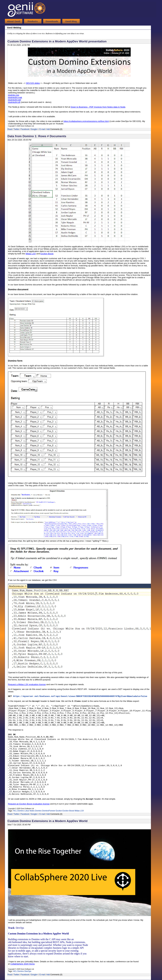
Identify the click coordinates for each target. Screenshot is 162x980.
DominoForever (49, 811)
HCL (15, 971)
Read (10, 129)
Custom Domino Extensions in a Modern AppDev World (48, 821)
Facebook (25, 129)
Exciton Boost (68, 811)
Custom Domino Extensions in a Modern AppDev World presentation (57, 41)
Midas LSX (79, 811)
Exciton (59, 811)
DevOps (28, 971)
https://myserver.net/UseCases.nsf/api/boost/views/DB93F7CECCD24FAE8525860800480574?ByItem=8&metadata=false (80, 696)
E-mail (42, 129)
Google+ (34, 129)
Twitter (16, 129)
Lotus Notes (29, 811)
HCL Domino (19, 811)
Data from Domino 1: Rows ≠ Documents (37, 136)
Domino (38, 811)
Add (48, 129)
